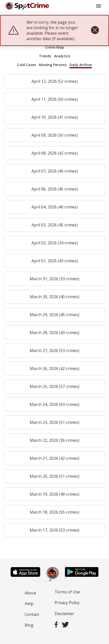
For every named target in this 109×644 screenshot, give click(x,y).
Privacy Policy (67, 603)
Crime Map (55, 47)
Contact (32, 614)
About (30, 593)
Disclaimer (64, 614)
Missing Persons (53, 65)
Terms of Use (67, 592)
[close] (95, 30)
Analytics (62, 56)
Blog (29, 625)
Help (29, 604)
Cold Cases (27, 65)
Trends (45, 56)
